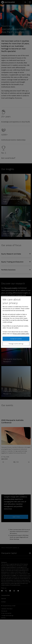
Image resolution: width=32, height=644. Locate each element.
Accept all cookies (16, 339)
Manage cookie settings (16, 344)
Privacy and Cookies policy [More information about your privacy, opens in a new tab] (21, 334)
